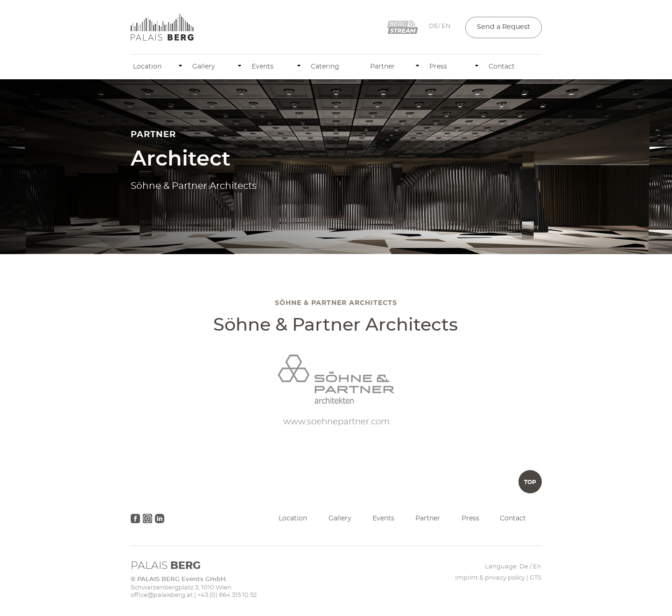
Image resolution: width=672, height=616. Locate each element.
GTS (535, 578)
